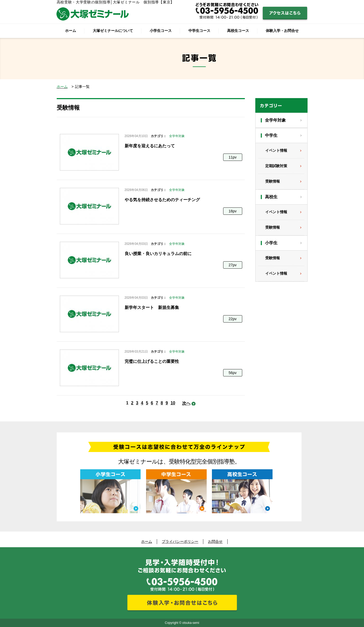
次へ (186, 403)
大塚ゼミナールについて (113, 31)
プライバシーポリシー (180, 541)
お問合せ (215, 541)
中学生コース (199, 31)
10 (173, 403)
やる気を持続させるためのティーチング (162, 200)
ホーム (71, 31)
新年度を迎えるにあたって (150, 146)
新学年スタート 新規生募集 (152, 307)
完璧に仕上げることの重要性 (152, 361)
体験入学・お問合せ (282, 31)
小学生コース (161, 31)
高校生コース (238, 31)
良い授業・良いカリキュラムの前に (158, 254)
